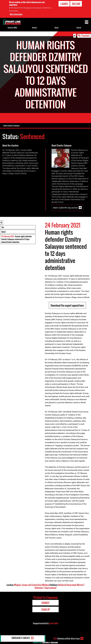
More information (16, 14)
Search (79, 28)
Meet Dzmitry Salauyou (65, 211)
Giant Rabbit (54, 627)
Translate (86, 36)
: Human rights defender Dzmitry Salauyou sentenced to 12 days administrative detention (17, 243)
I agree (64, 4)
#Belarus (46, 589)
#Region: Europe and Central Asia (28, 589)
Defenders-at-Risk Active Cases (67, 638)
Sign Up (46, 613)
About (3, 236)
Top (3, 231)
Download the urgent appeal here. (67, 309)
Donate (34, 28)
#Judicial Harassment (67, 589)
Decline (76, 4)
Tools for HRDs (12, 28)
